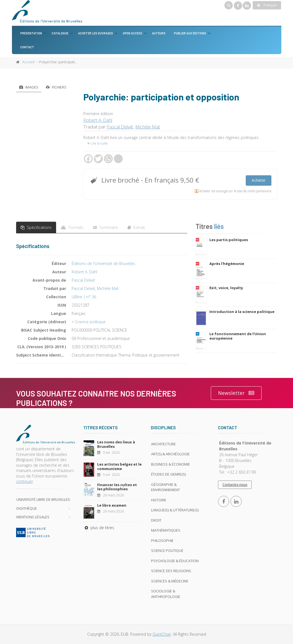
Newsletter (236, 393)
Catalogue (60, 33)
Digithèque (27, 508)
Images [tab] (29, 87)
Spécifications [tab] (36, 227)
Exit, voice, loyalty (226, 288)
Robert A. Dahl (98, 120)
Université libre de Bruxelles (43, 499)
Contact (27, 47)
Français (267, 5)
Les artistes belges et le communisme (119, 466)
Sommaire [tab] (106, 227)
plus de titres (99, 528)
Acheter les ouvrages (96, 33)
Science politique (90, 322)
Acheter (259, 180)
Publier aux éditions (190, 33)
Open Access (132, 33)
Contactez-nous (235, 485)
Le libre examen (112, 505)
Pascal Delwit (120, 127)
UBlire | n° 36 (84, 297)
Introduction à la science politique (242, 312)
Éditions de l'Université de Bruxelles (103, 263)
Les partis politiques (229, 240)
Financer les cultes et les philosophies (117, 487)
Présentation (31, 33)
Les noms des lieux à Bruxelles (116, 444)
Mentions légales (33, 517)
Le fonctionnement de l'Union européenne (238, 336)
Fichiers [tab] (56, 86)
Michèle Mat (148, 127)
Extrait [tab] (136, 227)
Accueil (28, 62)
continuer (25, 481)
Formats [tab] (72, 227)
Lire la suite (98, 143)
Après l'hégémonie (227, 264)
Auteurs (159, 33)
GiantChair (162, 634)
